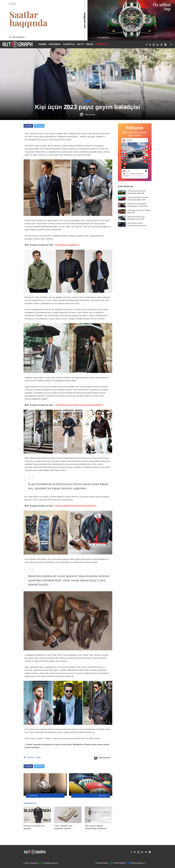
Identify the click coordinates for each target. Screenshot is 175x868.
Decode (41, 863)
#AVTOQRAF (55, 44)
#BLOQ (89, 44)
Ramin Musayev (90, 115)
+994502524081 (119, 863)
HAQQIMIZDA (102, 44)
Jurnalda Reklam (102, 863)
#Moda (87, 101)
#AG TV (80, 44)
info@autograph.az (138, 863)
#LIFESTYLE (69, 44)
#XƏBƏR (42, 44)
